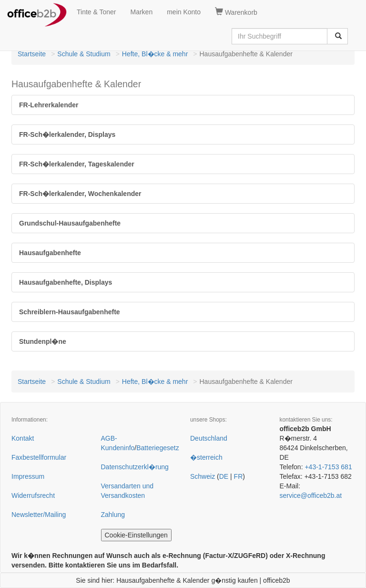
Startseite (32, 54)
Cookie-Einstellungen (136, 535)
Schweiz (203, 476)
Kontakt (23, 438)
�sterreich (206, 457)
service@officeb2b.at (311, 495)
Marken (142, 12)
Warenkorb (236, 12)
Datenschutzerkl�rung (135, 467)
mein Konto (184, 12)
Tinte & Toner (97, 12)
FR (239, 476)
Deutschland (209, 438)
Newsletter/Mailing (39, 515)
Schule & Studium (84, 54)
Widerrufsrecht (33, 495)
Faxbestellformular (39, 457)
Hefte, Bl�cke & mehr (155, 54)
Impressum (28, 476)
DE (224, 476)
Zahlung (113, 515)
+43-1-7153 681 (328, 467)
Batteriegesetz (158, 448)
